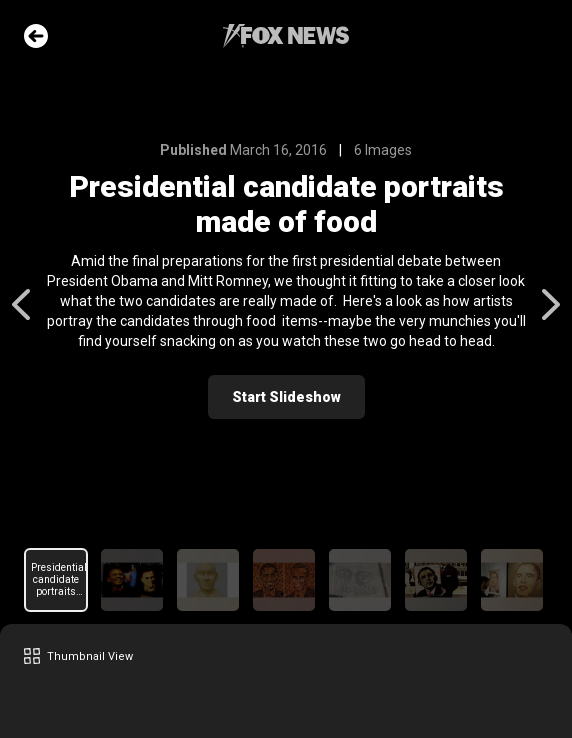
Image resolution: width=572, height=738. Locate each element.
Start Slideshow (286, 397)
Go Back (36, 36)
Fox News (286, 36)
